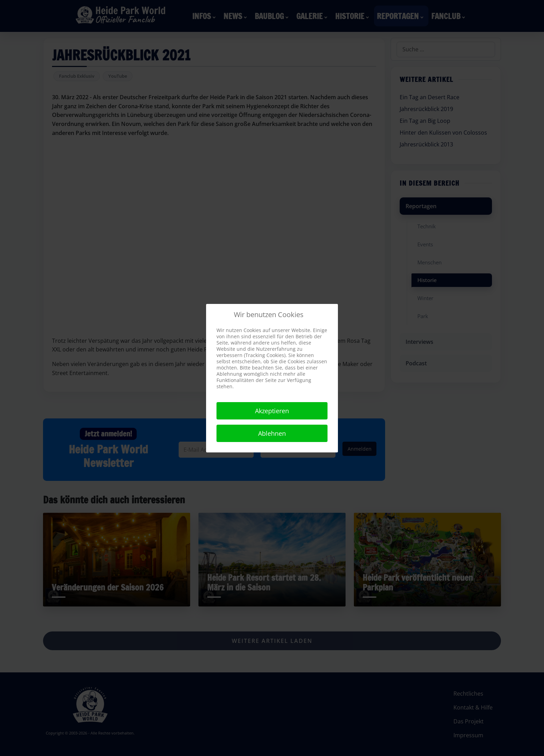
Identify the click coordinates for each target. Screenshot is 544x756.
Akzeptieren (272, 411)
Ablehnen (272, 433)
